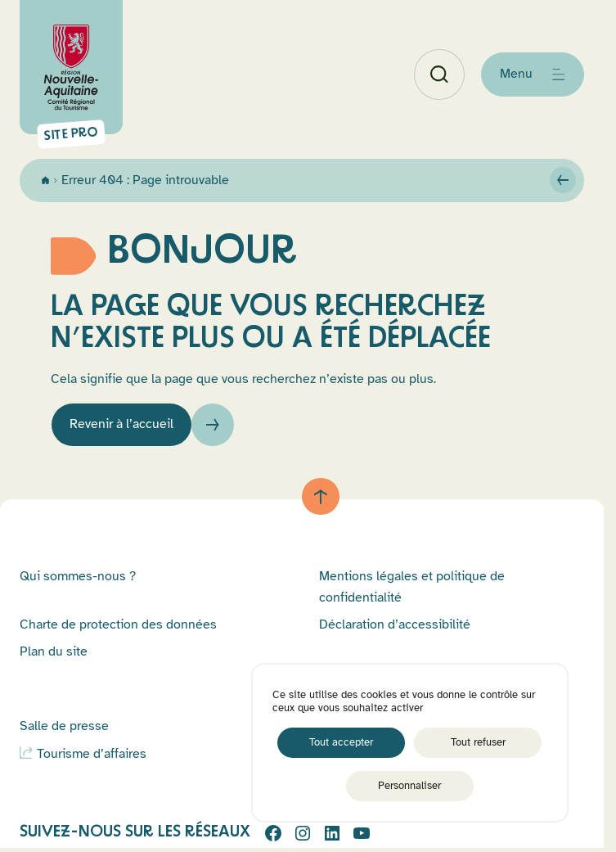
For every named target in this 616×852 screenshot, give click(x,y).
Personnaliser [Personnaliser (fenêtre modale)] (409, 786)
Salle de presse (64, 726)
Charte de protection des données (118, 624)
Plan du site (54, 651)
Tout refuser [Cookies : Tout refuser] (478, 742)
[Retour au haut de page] (321, 497)
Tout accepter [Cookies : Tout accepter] (341, 742)
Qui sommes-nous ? (78, 576)
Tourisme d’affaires (92, 754)
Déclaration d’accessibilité (395, 624)
